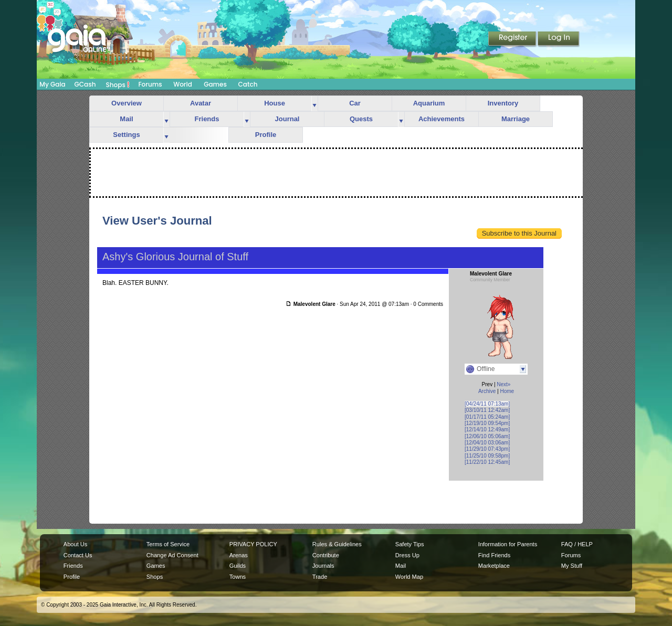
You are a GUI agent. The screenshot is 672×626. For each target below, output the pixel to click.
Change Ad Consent (172, 555)
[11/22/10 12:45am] (487, 462)
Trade (320, 577)
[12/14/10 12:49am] (487, 429)
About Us (75, 544)
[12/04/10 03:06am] (487, 443)
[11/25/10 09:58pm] (487, 456)
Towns (238, 577)
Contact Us (78, 555)
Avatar (201, 103)
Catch (248, 84)
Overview (127, 103)
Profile (266, 135)
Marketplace (494, 566)
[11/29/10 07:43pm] (487, 449)
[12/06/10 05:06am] (487, 436)
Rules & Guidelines (337, 544)
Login (559, 39)
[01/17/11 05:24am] (487, 417)
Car (355, 103)
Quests (361, 119)
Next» (503, 384)
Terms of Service (168, 544)
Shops (118, 84)
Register (513, 39)
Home (507, 391)
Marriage (516, 119)
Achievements (442, 119)
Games (215, 84)
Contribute (326, 555)
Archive (487, 391)
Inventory (503, 103)
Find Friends (494, 555)
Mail (126, 119)
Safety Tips (410, 544)
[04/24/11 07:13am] (487, 404)
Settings (126, 135)
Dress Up (407, 555)
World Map (409, 577)
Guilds (238, 566)
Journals (323, 566)
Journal (287, 119)
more (314, 104)
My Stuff (572, 566)
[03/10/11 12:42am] (487, 410)
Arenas (239, 555)
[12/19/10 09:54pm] (487, 423)
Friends (207, 119)
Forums (150, 84)
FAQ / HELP (577, 544)
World (183, 84)
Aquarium (429, 103)
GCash (85, 84)
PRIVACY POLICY (253, 544)
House (275, 103)
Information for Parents (508, 544)
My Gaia (52, 84)
